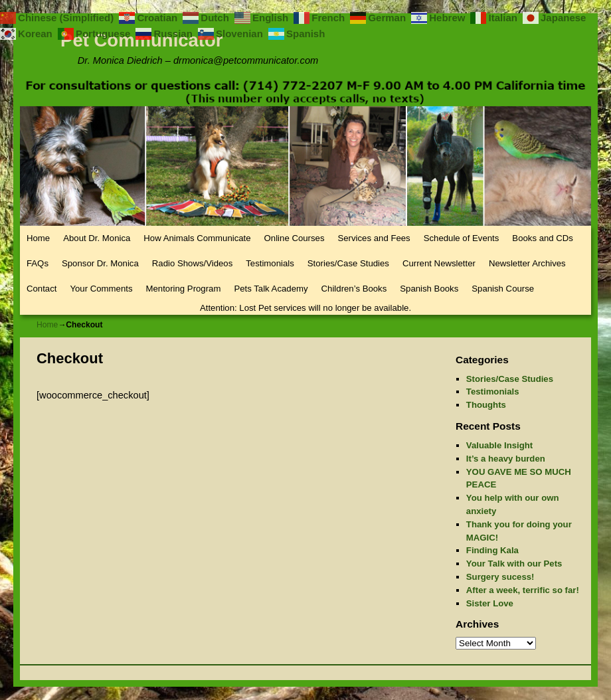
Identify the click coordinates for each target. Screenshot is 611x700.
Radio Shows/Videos (192, 263)
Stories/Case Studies (348, 263)
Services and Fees (374, 238)
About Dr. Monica (97, 238)
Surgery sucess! (500, 577)
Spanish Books (429, 289)
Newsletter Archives (527, 263)
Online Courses (295, 238)
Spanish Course (503, 289)
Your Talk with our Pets (514, 564)
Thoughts (486, 405)
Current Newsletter (439, 263)
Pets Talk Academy (271, 289)
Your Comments (101, 289)
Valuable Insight (499, 445)
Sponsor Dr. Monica (100, 263)
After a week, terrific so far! (523, 590)
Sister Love (490, 603)
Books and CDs (543, 238)
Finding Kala (492, 550)
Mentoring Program (184, 289)
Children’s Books (354, 289)
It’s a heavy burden (506, 459)
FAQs (38, 263)
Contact (42, 289)
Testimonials (270, 263)
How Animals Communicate (197, 238)
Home (38, 238)
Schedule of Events (462, 238)
